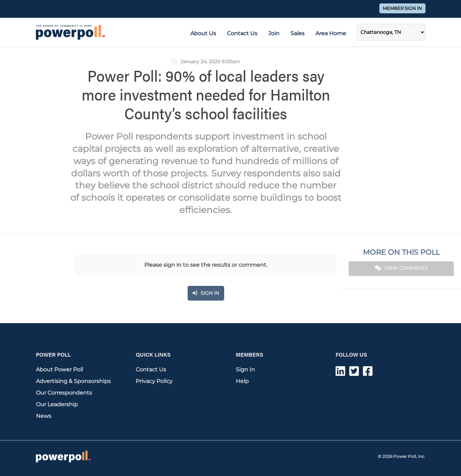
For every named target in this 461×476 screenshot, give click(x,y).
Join (274, 33)
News (44, 416)
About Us (203, 33)
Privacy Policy (154, 381)
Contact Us (242, 33)
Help (242, 381)
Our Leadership (57, 404)
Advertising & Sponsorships (73, 381)
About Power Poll (59, 369)
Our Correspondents (64, 393)
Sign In (245, 369)
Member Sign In (402, 8)
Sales (297, 33)
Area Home (331, 33)
